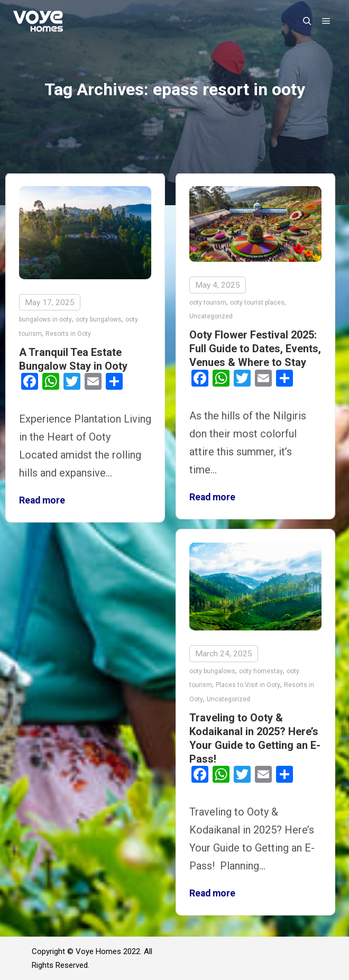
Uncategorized (211, 316)
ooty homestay (261, 671)
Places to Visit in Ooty (248, 684)
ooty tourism (208, 303)
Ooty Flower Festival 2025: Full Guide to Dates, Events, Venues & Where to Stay (255, 349)
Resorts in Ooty (68, 334)
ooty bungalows (99, 319)
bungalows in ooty (45, 319)
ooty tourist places (257, 303)
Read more (42, 500)
